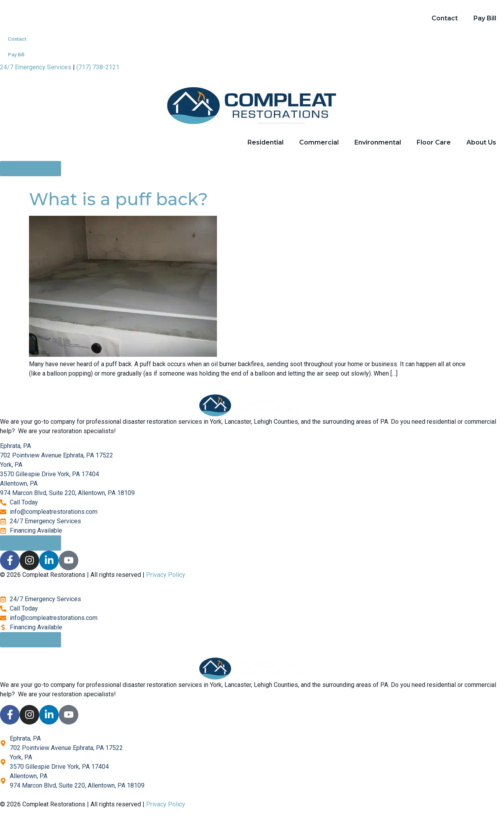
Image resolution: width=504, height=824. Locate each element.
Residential (266, 142)
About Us (481, 142)
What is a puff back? (118, 199)
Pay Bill (485, 18)
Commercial (319, 142)
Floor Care (434, 142)
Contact (445, 18)
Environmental (378, 142)
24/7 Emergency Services (36, 67)
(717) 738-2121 (98, 67)
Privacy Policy (166, 575)
